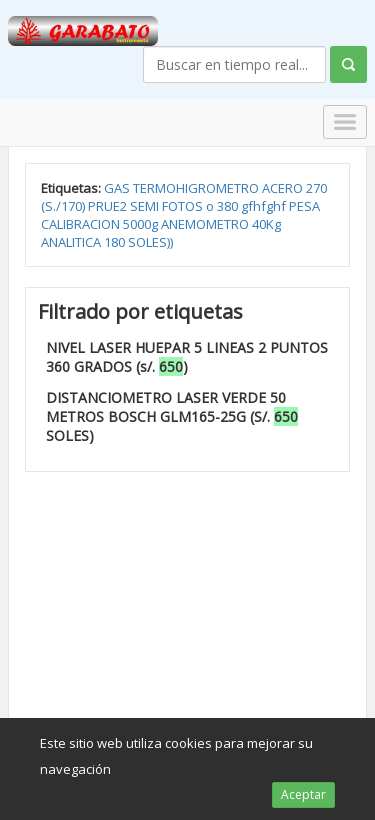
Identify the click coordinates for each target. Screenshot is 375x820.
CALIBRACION (82, 224)
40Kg (266, 224)
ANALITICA (72, 242)
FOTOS (184, 206)
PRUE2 (109, 206)
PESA (304, 206)
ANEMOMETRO (206, 224)
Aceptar (303, 794)
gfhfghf (265, 206)
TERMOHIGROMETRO (197, 188)
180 (116, 242)
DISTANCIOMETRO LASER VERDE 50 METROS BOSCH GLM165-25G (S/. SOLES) (172, 416)
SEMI (146, 206)
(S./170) (64, 206)
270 (316, 188)
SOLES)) (150, 242)
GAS (118, 188)
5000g (142, 224)
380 (229, 206)
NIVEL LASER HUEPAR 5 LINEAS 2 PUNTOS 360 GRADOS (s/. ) (187, 357)
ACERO (284, 188)
